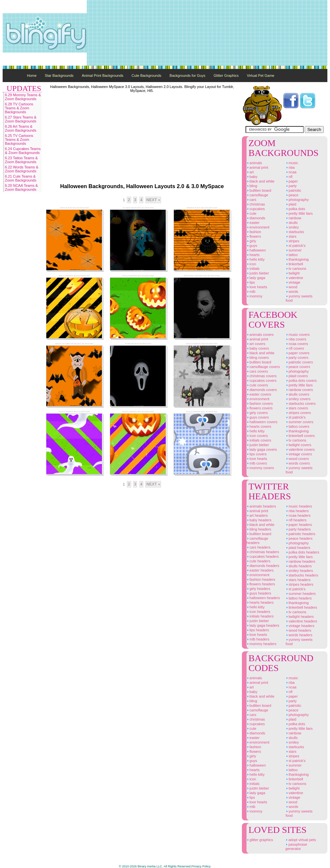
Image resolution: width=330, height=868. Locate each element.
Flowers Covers (259, 408)
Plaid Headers (298, 548)
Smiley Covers (298, 399)
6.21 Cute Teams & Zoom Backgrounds (21, 178)
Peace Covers (298, 367)
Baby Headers (259, 520)
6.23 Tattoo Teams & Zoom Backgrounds (21, 160)
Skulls (292, 223)
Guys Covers (258, 417)
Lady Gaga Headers (263, 625)
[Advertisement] (290, 33)
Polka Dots (295, 209)
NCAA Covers (297, 344)
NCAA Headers (298, 515)
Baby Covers (258, 348)
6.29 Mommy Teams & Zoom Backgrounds (23, 97)
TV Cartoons (296, 269)
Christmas (256, 204)
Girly (251, 241)
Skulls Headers (299, 566)
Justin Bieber (258, 273)
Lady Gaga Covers (262, 449)
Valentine (294, 278)
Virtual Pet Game (261, 76)
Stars (291, 236)
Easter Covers (259, 394)
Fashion (254, 232)
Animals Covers (260, 335)
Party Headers (298, 529)
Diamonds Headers (263, 566)
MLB (251, 292)
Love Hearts (257, 287)
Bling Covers (258, 358)
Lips (251, 282)
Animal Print (257, 167)
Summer (294, 250)
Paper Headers (299, 525)
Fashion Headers (261, 579)
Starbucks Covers (301, 403)
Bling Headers (259, 529)
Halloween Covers (262, 422)
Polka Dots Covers (301, 380)
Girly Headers (258, 589)
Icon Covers (257, 436)
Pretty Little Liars (299, 213)
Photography (297, 200)
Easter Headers (260, 570)
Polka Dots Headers (302, 552)
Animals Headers (261, 506)
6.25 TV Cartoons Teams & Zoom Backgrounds (19, 140)
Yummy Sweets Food (299, 298)
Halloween (256, 250)
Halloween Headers (263, 598)
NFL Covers (295, 348)
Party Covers (297, 358)
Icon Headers (258, 612)
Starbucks (295, 232)
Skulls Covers (297, 394)
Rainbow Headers (300, 561)
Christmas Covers (262, 376)
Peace (292, 195)
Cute (251, 213)
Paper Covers (298, 353)
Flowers (254, 236)
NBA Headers (297, 511)
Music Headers (299, 506)
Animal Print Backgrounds (103, 76)
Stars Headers (298, 580)
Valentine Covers (300, 449)
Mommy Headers (261, 644)
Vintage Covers (299, 454)
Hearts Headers (260, 602)
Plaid (291, 204)
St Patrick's (296, 246)
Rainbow (294, 218)
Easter (253, 223)
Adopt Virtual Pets (301, 840)
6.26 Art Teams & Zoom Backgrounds (21, 128)
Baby (252, 177)
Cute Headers (259, 561)
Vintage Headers (300, 626)
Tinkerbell (294, 264)
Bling (252, 186)
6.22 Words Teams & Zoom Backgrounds (22, 169)
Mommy (254, 296)
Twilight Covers (298, 445)
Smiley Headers (299, 571)
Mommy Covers (260, 468)
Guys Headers (259, 593)
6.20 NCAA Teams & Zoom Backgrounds (21, 187)
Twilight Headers (300, 617)
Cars (251, 200)
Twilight (293, 273)
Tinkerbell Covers (300, 436)
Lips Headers (258, 630)
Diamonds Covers (262, 390)
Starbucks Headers (302, 575)
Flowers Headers (261, 584)
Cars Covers (257, 371)
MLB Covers (257, 463)
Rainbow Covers (299, 390)
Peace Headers (299, 538)
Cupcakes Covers (261, 380)
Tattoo (292, 255)
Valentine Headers (301, 621)
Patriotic (294, 190)
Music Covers (298, 335)
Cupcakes (256, 209)
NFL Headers (296, 520)
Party (291, 186)
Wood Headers (298, 630)
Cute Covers (257, 385)
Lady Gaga (256, 278)
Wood (291, 287)
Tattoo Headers (299, 598)
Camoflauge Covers (263, 367)
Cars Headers (259, 547)
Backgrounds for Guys (188, 76)
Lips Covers (257, 454)
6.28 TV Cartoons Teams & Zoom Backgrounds (19, 108)
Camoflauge (257, 195)
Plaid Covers (297, 376)
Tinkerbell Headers (301, 607)
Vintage (293, 282)
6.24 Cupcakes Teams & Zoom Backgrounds (23, 151)
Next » (153, 200)
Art (250, 172)
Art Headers (257, 515)
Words (292, 292)
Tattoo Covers (297, 426)
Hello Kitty (256, 259)
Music (292, 163)
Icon (251, 264)
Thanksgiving (297, 259)
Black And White (260, 181)
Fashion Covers (260, 403)
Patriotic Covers (299, 362)
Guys (252, 246)
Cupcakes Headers (263, 556)
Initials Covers (259, 440)
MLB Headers (258, 639)
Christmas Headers (263, 552)
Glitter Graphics (226, 76)
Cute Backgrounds (146, 76)
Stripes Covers (298, 413)
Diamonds (256, 218)
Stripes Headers (299, 584)
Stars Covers (297, 408)
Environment (258, 227)
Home (32, 76)
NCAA (291, 172)
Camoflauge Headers (257, 541)
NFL (289, 177)
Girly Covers (257, 413)
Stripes (292, 241)
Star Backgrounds (59, 76)
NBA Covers (296, 339)
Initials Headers (260, 616)
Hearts (253, 255)
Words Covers (298, 463)
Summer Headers (301, 594)
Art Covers (256, 344)
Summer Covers (299, 422)
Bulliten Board (259, 190)
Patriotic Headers (300, 534)
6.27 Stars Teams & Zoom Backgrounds (21, 119)
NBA (290, 167)
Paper (292, 181)
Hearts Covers (259, 426)
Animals (254, 163)
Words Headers (299, 635)
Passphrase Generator (296, 846)
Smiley (292, 227)
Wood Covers (297, 459)
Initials (253, 269)
